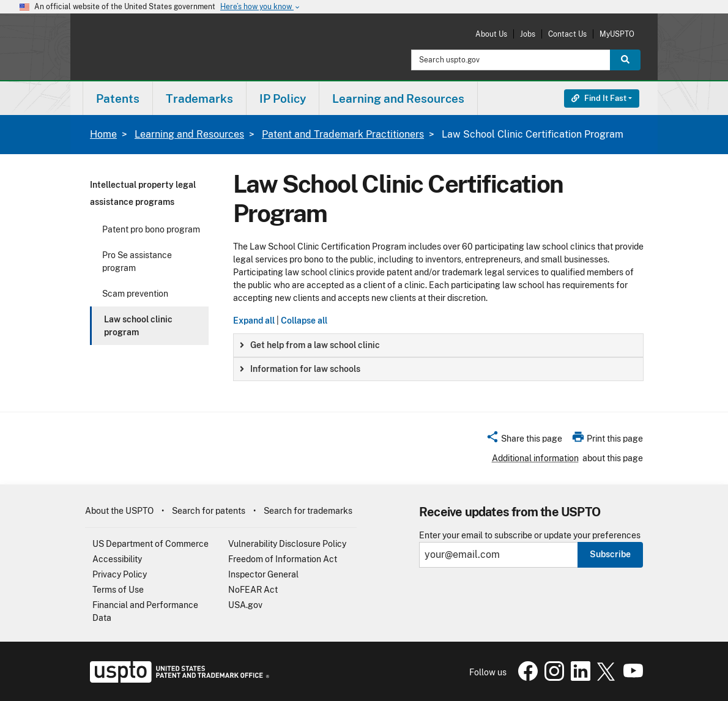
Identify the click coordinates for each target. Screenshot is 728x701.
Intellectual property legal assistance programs (143, 193)
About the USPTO (119, 511)
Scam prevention (135, 294)
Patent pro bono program (151, 229)
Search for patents (209, 511)
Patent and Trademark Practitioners (343, 134)
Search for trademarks (308, 511)
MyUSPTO (617, 34)
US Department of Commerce (150, 544)
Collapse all (304, 321)
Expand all (254, 321)
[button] (524, 440)
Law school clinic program (138, 326)
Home (103, 134)
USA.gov (245, 605)
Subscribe (610, 554)
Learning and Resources (189, 134)
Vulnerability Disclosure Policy (287, 544)
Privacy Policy (120, 574)
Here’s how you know (261, 7)
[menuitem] (118, 98)
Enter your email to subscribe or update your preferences (530, 536)
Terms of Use (118, 590)
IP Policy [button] (283, 98)
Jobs (528, 34)
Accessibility (117, 559)
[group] (438, 345)
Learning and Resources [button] (398, 98)
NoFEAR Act (253, 590)
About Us (491, 34)
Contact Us (567, 34)
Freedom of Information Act (283, 559)
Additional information (535, 458)
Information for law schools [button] (300, 369)
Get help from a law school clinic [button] (310, 345)
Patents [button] (118, 98)
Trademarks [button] (199, 98)
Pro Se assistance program (137, 261)
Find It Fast (599, 98)
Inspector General (263, 574)
